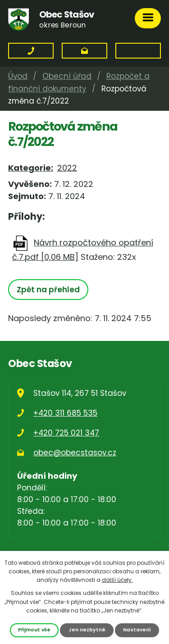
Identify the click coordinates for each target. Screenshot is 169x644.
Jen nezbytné (87, 630)
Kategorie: (31, 168)
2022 (67, 168)
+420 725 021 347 (66, 433)
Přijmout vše (34, 630)
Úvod (18, 76)
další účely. (117, 580)
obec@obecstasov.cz (75, 453)
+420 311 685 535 (65, 413)
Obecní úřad (67, 76)
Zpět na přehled (48, 290)
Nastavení (137, 630)
